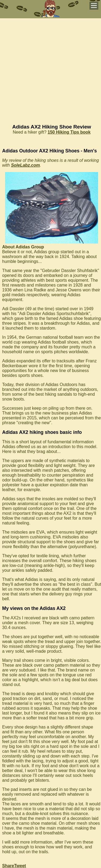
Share (8, 866)
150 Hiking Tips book (69, 132)
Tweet (20, 866)
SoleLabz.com (26, 165)
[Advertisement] (50, 69)
